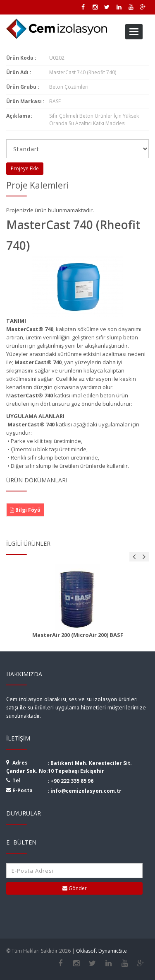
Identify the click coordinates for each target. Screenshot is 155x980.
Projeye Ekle (25, 168)
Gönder (75, 888)
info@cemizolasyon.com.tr (86, 791)
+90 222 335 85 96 (72, 781)
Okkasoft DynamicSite (101, 951)
